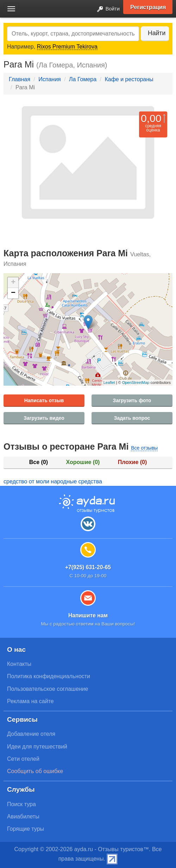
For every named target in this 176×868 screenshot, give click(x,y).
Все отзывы (144, 448)
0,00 (151, 118)
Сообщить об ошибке (35, 771)
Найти (157, 33)
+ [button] (13, 283)
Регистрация (148, 7)
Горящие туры (26, 829)
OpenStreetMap (136, 382)
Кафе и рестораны (129, 79)
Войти (106, 9)
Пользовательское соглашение (48, 689)
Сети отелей (23, 759)
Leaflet (109, 382)
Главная (20, 79)
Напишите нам (88, 615)
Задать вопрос (132, 418)
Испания (50, 79)
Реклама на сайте (30, 701)
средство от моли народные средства (53, 481)
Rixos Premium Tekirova (67, 47)
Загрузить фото (132, 400)
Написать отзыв (44, 400)
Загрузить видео (44, 418)
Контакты (19, 664)
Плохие (132, 462)
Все (39, 462)
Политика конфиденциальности (49, 676)
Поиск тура (21, 804)
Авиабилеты (23, 816)
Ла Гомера (83, 79)
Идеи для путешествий (37, 747)
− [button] (13, 293)
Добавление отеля (31, 734)
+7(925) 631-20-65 (88, 567)
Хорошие (83, 462)
